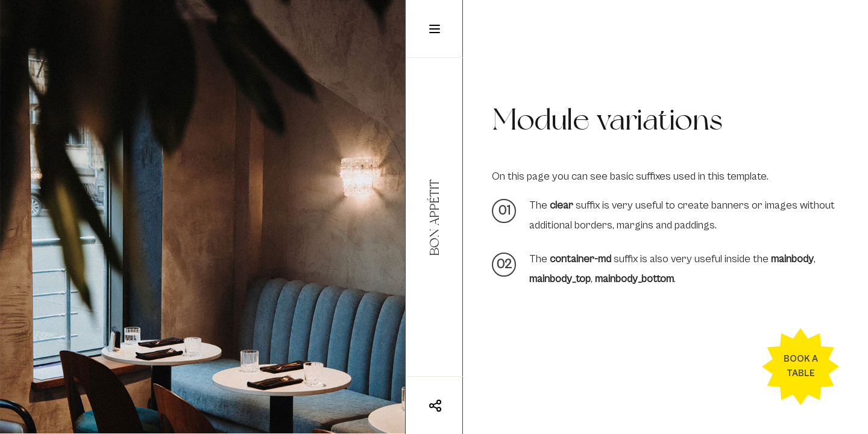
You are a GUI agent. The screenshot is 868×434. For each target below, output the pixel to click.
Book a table (801, 366)
